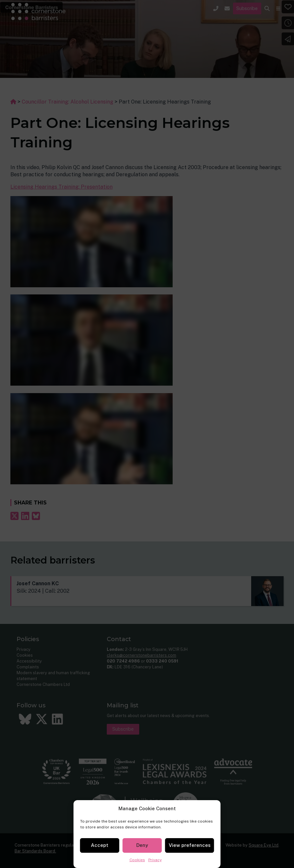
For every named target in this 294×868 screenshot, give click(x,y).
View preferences (190, 845)
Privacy (155, 860)
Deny (142, 845)
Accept (100, 845)
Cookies (137, 860)
